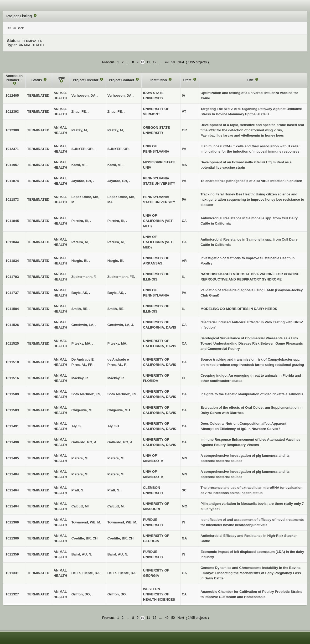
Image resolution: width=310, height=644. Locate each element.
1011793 (12, 277)
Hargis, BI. (116, 261)
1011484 (12, 474)
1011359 (12, 554)
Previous (108, 62)
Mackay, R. (116, 378)
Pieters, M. (116, 458)
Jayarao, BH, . (119, 181)
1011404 (12, 506)
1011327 (12, 594)
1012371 (12, 149)
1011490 (12, 442)
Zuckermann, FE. (121, 277)
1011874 (12, 181)
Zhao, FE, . (116, 111)
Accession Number (14, 78)
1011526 (12, 325)
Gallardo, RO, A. (120, 442)
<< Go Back (15, 28)
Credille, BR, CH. (121, 538)
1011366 (12, 522)
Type (61, 78)
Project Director (86, 80)
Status (37, 80)
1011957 (12, 165)
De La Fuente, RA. (122, 573)
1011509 (12, 394)
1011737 (12, 293)
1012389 (12, 130)
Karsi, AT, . (116, 165)
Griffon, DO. (117, 594)
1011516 (12, 378)
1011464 (12, 490)
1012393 (12, 111)
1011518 (12, 362)
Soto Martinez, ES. (122, 394)
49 (167, 62)
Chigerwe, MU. (119, 410)
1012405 (12, 95)
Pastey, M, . (117, 130)
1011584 (12, 309)
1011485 (12, 458)
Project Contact (122, 80)
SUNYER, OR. (119, 149)
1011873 (12, 199)
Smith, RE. (116, 309)
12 (155, 62)
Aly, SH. (114, 426)
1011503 (12, 410)
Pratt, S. (114, 490)
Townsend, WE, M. (122, 522)
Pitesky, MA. (117, 343)
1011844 (12, 242)
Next (181, 62)
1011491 (12, 426)
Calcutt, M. (116, 506)
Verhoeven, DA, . (121, 95)
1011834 (12, 261)
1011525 (12, 343)
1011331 (12, 573)
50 (173, 62)
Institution (159, 80)
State (188, 80)
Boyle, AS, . (117, 293)
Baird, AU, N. (118, 554)
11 (148, 62)
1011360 (12, 538)
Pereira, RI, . (117, 221)
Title (251, 80)
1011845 (12, 221)
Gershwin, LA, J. (121, 325)
